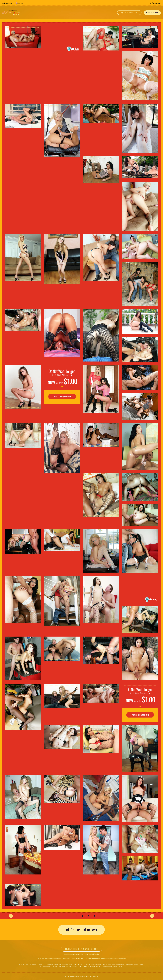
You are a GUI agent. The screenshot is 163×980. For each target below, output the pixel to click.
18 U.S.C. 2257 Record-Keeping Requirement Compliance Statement (98, 958)
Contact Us (75, 958)
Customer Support (56, 958)
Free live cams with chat (130, 13)
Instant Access (89, 954)
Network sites (8, 3)
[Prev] (11, 916)
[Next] (152, 916)
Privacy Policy (122, 958)
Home (65, 954)
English (20, 3)
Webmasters (67, 958)
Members (71, 954)
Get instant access (153, 12)
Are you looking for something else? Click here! (82, 949)
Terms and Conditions (44, 958)
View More (97, 954)
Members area (156, 3)
